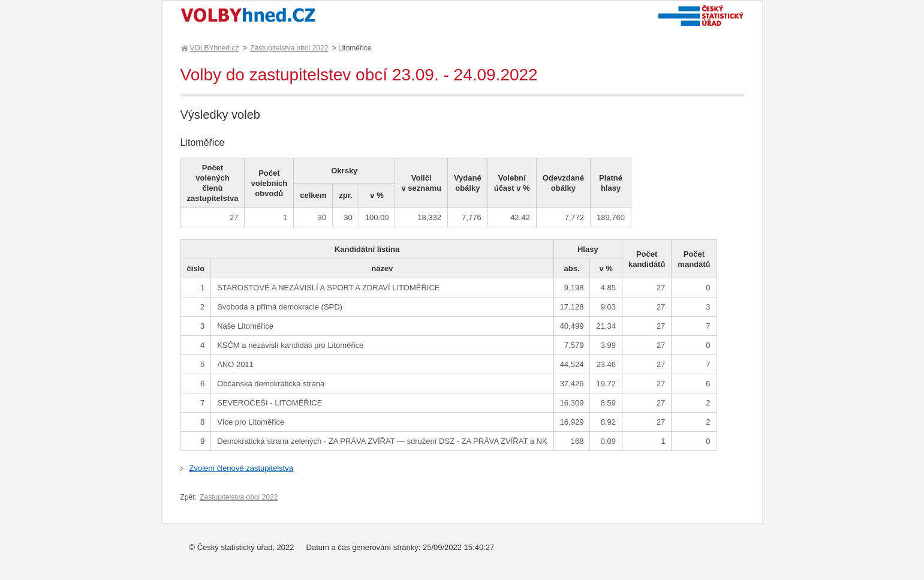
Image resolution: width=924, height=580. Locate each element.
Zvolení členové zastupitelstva (241, 468)
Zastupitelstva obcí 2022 (289, 48)
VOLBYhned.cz (214, 48)
